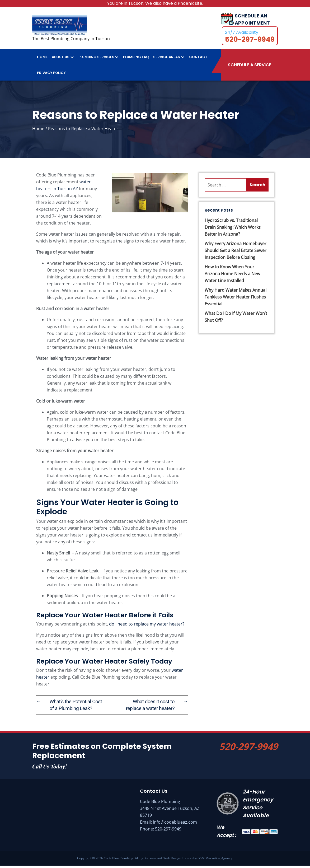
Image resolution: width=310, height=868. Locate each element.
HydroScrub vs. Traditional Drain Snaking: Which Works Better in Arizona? (233, 230)
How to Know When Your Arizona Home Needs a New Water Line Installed (232, 276)
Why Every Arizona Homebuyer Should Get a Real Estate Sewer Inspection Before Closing (236, 253)
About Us (61, 59)
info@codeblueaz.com (175, 824)
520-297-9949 (248, 749)
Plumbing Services (96, 59)
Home (42, 59)
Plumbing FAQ (136, 59)
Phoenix (186, 3)
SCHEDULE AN (252, 21)
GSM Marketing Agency (215, 860)
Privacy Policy (51, 75)
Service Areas (167, 59)
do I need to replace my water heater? (147, 626)
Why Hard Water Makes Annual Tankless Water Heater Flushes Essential (236, 299)
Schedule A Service (250, 67)
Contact (198, 59)
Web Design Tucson (178, 860)
